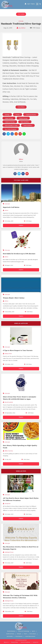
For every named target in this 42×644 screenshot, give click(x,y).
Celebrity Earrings (10, 122)
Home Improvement (30, 636)
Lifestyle (21, 21)
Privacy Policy (15, 642)
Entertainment (19, 636)
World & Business (11, 631)
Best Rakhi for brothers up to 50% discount (19, 254)
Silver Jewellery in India (11, 126)
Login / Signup (30, 4)
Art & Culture (33, 634)
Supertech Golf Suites (11, 207)
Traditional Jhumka (31, 115)
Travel (25, 634)
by (21, 28)
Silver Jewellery (25, 122)
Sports (33, 631)
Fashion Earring (23, 118)
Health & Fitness (10, 634)
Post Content (21, 14)
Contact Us (35, 642)
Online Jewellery (28, 126)
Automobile (10, 636)
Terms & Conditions (25, 642)
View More (21, 107)
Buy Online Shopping (11, 129)
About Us (6, 642)
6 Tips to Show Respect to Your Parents (18, 350)
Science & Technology (24, 631)
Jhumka (18, 115)
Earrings (7, 115)
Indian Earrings (9, 118)
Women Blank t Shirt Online (14, 298)
